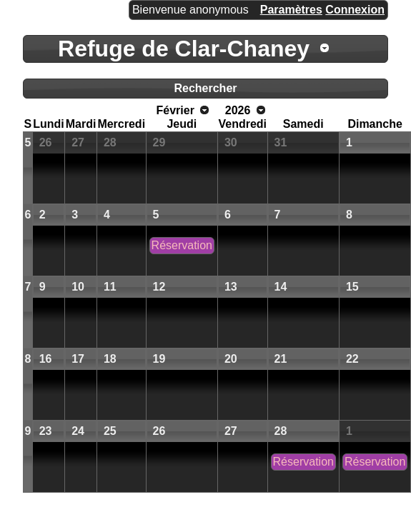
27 (78, 142)
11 (110, 287)
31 (281, 142)
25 (110, 431)
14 (281, 287)
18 (110, 359)
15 (352, 287)
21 (281, 359)
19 (159, 359)
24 (78, 431)
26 (46, 142)
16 (46, 359)
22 (352, 359)
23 (46, 431)
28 (110, 142)
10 (78, 287)
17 (78, 359)
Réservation (182, 245)
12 (159, 287)
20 (231, 359)
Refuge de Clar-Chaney (184, 49)
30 (231, 142)
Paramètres (291, 10)
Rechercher (205, 88)
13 (231, 287)
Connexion (355, 10)
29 (159, 142)
